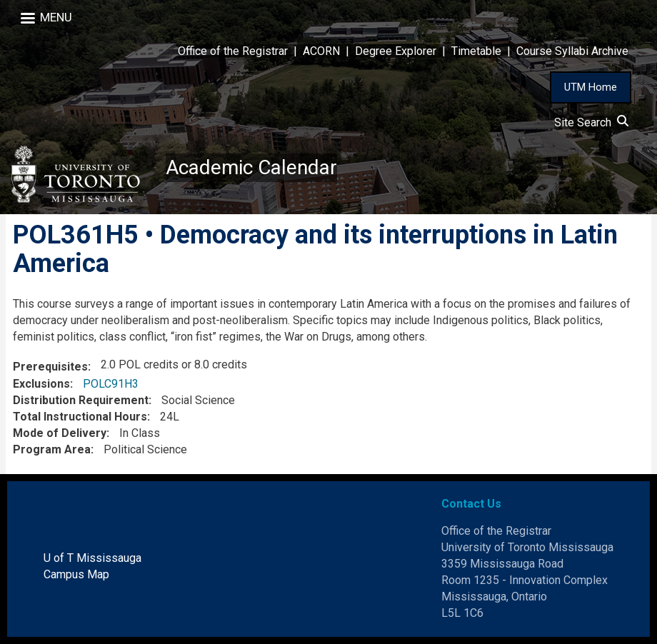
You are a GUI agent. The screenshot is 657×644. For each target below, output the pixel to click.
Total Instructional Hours (80, 417)
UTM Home (591, 87)
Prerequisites (50, 367)
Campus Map (76, 574)
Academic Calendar (251, 167)
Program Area (52, 449)
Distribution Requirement (81, 400)
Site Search (591, 122)
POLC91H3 (111, 384)
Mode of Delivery (60, 433)
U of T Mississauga (92, 558)
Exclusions (41, 384)
